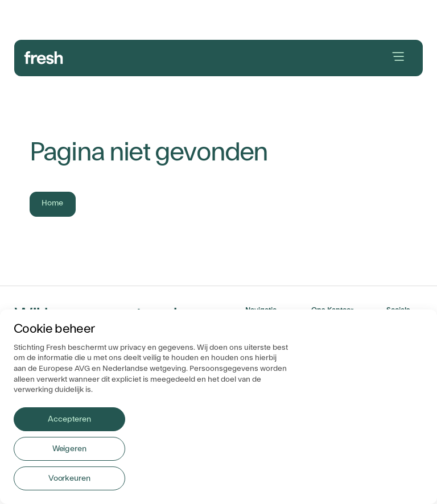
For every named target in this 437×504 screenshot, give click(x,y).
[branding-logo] (44, 56)
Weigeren (69, 449)
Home (52, 203)
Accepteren (69, 419)
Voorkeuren (69, 478)
